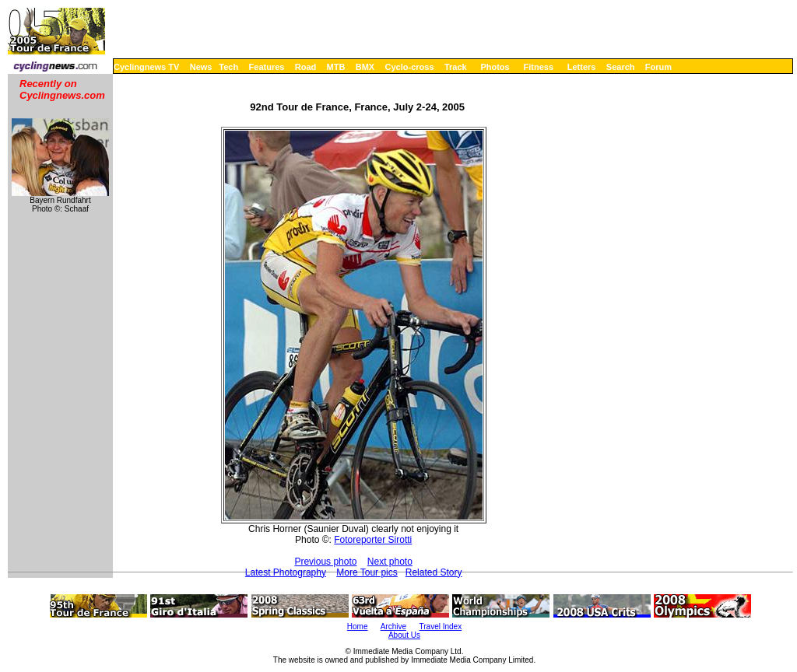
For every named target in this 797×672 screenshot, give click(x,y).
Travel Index (441, 626)
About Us (404, 635)
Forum (658, 67)
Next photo (390, 562)
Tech (228, 67)
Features (267, 67)
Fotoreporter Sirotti (373, 540)
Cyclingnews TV (146, 67)
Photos (495, 67)
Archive (393, 626)
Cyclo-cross (410, 67)
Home (358, 626)
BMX (365, 67)
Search (621, 67)
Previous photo (325, 562)
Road (306, 67)
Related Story (434, 572)
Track (456, 67)
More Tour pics (367, 572)
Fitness (538, 67)
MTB (336, 67)
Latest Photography (286, 572)
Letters (582, 67)
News (201, 67)
